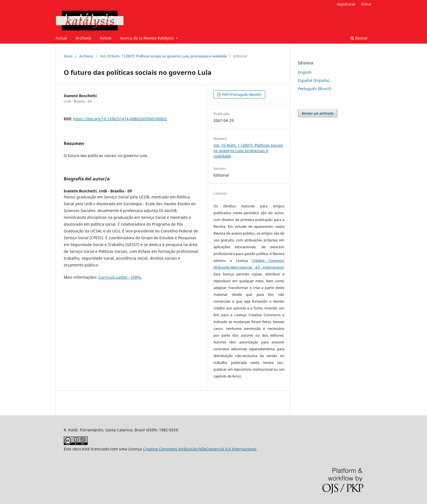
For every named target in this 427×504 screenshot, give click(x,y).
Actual (61, 38)
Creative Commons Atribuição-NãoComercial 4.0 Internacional (200, 449)
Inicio (68, 56)
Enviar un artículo (318, 113)
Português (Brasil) (314, 89)
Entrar (366, 4)
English (305, 72)
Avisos (106, 38)
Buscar (359, 38)
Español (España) (314, 80)
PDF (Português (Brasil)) (241, 94)
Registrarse (346, 4)
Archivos (83, 38)
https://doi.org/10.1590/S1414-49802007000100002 (120, 119)
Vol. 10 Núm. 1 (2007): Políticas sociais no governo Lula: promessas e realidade (163, 56)
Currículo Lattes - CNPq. (120, 277)
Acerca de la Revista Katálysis (147, 38)
